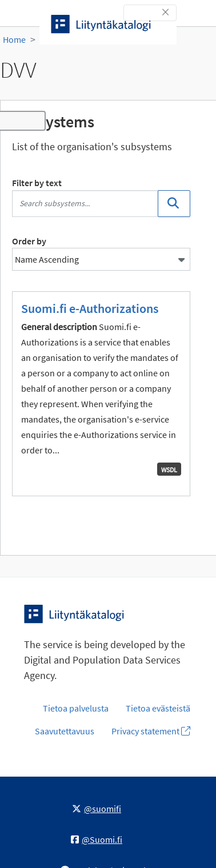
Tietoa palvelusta (76, 708)
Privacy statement (151, 731)
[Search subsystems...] (85, 204)
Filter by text (37, 183)
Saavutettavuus (65, 731)
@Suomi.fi (97, 839)
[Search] (174, 204)
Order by (29, 241)
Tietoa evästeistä (158, 708)
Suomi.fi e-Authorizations (90, 308)
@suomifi (97, 809)
